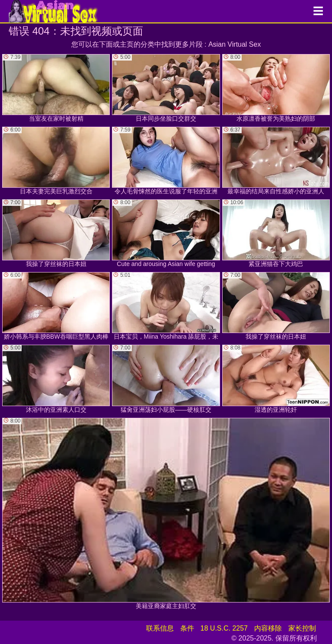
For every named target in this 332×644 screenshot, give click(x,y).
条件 (187, 628)
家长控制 (302, 628)
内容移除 (268, 628)
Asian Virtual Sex (235, 44)
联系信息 (160, 628)
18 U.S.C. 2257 (224, 628)
